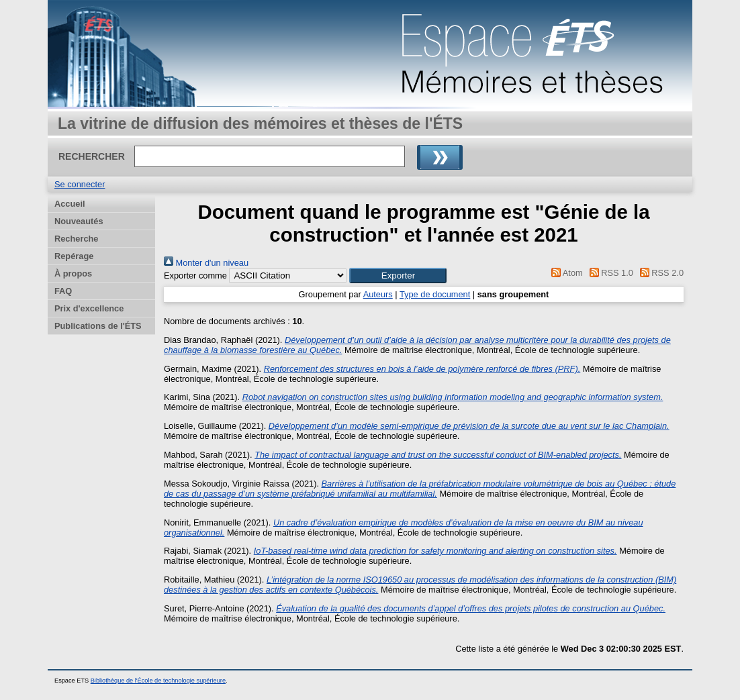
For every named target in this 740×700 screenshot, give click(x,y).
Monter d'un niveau (206, 263)
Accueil (70, 204)
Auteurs (378, 294)
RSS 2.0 (659, 273)
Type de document (435, 294)
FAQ (63, 291)
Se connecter (80, 184)
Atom (565, 273)
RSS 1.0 (609, 273)
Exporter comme (195, 276)
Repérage (74, 256)
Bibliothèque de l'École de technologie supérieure (158, 681)
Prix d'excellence (89, 308)
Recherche (76, 239)
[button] (398, 276)
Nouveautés (79, 221)
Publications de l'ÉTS (98, 326)
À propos (73, 273)
